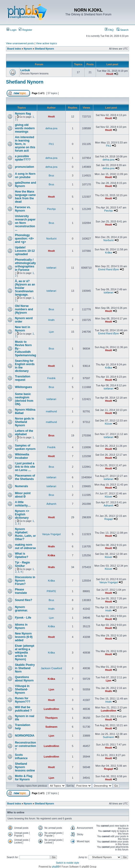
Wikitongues (23, 387)
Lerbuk (25, 70)
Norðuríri (51, 239)
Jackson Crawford (51, 668)
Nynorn (28, 49)
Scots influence (21, 757)
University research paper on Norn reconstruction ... (25, 223)
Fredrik (51, 378)
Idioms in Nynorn (21, 626)
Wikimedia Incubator (22, 456)
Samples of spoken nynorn (25, 447)
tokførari (51, 268)
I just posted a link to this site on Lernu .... (25, 467)
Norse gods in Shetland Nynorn (24, 422)
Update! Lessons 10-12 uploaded (25, 251)
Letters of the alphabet (24, 433)
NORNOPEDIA (25, 736)
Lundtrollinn (51, 709)
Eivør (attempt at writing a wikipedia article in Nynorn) (25, 653)
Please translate (21, 591)
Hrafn (51, 320)
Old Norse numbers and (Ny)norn (24, 309)
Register (25, 30)
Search (123, 30)
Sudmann (51, 727)
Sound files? (23, 600)
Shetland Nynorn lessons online (25, 767)
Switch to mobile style (67, 863)
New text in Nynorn (22, 329)
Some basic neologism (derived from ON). (24, 399)
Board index (14, 49)
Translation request (23, 378)
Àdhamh (51, 504)
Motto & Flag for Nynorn (24, 778)
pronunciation (24, 167)
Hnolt (110, 74)
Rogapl (109, 519)
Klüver (109, 424)
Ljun (51, 332)
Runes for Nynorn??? (23, 700)
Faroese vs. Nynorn (23, 209)
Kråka (109, 253)
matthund (51, 411)
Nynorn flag (23, 114)
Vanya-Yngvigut (51, 534)
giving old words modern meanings (25, 128)
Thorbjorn (51, 718)
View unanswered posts (20, 43)
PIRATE (51, 591)
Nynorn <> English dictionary (22, 514)
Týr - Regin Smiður (22, 564)
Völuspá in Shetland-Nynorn (22, 689)
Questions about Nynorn (24, 679)
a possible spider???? (23, 158)
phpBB (56, 867)
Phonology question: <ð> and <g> (24, 239)
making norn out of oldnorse (25, 546)
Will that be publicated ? (23, 709)
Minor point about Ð (23, 495)
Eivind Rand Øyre (109, 269)
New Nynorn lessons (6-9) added (24, 637)
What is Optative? (21, 555)
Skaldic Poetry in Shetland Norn (25, 668)
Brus (51, 175)
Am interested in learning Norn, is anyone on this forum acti (25, 144)
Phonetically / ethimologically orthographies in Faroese (25, 265)
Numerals (21, 486)
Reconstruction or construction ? (25, 746)
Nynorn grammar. (21, 609)
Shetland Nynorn (44, 49)
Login (12, 30)
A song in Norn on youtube (25, 175)
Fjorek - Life (23, 618)
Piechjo (51, 209)
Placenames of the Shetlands (25, 477)
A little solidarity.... (23, 504)
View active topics (46, 43)
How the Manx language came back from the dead (25, 197)
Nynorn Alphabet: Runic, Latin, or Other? (25, 534)
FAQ (109, 30)
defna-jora (52, 128)
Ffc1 (51, 144)
